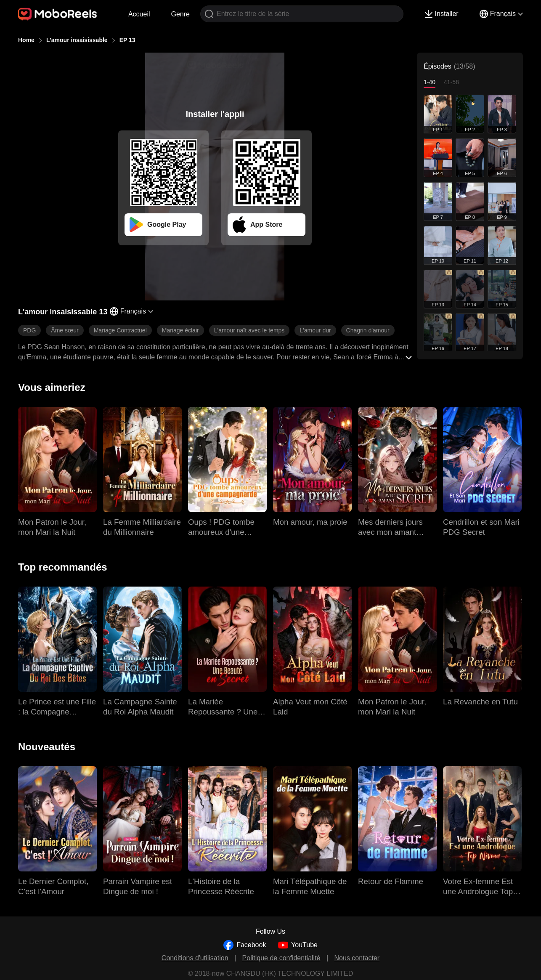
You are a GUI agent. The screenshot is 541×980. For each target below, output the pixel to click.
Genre (180, 14)
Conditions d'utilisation (195, 958)
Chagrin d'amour (368, 330)
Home (26, 40)
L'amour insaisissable (77, 40)
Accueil (139, 14)
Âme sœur (65, 330)
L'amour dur (315, 330)
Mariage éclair (180, 330)
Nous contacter (357, 958)
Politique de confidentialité (281, 958)
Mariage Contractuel (120, 330)
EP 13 (127, 40)
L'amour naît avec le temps (249, 330)
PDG (29, 330)
